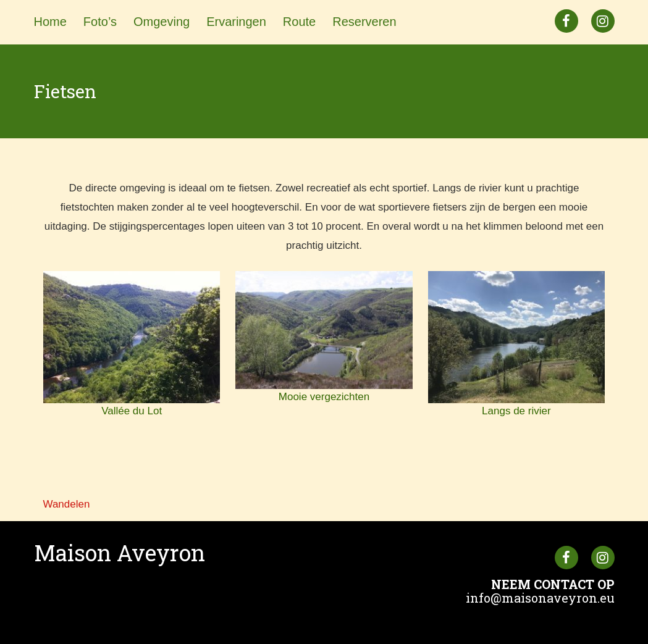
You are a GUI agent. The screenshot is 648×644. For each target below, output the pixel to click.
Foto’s (100, 22)
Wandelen (67, 504)
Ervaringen (236, 22)
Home (50, 22)
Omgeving (162, 22)
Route (299, 22)
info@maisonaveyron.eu (540, 598)
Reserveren (364, 22)
